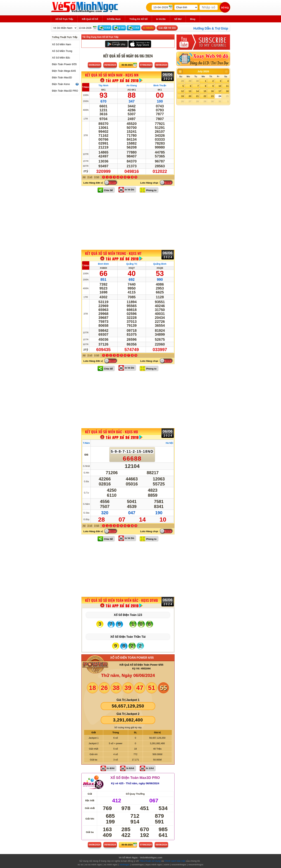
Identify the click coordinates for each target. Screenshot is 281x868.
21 (197, 96)
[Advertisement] (128, 221)
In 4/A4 (111, 768)
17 (220, 91)
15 (205, 91)
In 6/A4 (130, 768)
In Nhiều (148, 28)
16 (212, 91)
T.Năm (86, 87)
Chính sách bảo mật (175, 861)
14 (197, 91)
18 (227, 91)
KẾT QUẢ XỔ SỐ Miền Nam (112, 75)
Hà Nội (169, 443)
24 (220, 96)
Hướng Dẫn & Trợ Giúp (211, 28)
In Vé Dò (129, 190)
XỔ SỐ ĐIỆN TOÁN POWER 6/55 (132, 658)
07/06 (146, 65)
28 (182, 81)
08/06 (161, 65)
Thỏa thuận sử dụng (150, 861)
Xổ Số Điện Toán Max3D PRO (135, 778)
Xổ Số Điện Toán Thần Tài (128, 637)
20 (190, 96)
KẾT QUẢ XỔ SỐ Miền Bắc (112, 432)
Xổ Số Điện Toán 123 (128, 615)
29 (190, 81)
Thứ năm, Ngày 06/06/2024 (128, 675)
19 (182, 96)
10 (220, 86)
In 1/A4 (150, 768)
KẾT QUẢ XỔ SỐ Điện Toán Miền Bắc (122, 600)
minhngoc (125, 865)
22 (205, 96)
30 (197, 81)
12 (182, 91)
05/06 (110, 65)
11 (227, 86)
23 (212, 96)
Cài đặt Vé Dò (167, 28)
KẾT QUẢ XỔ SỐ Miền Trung (113, 253)
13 (190, 91)
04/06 (95, 65)
